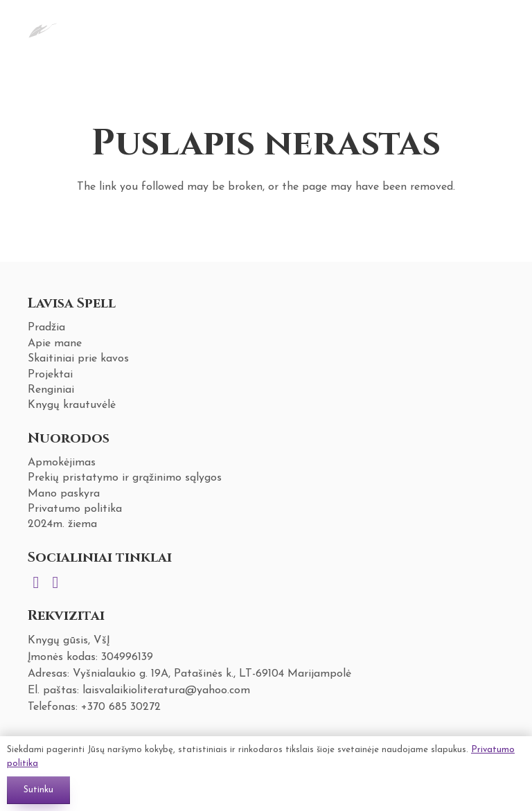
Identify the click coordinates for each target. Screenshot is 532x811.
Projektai (50, 375)
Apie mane (55, 344)
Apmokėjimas (62, 463)
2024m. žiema (62, 524)
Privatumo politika (75, 509)
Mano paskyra (64, 494)
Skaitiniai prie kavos (78, 359)
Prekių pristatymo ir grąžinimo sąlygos (125, 478)
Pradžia (46, 328)
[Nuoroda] (43, 28)
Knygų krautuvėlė (72, 405)
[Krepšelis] (488, 28)
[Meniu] (454, 28)
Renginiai (51, 390)
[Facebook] (55, 582)
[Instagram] (36, 582)
